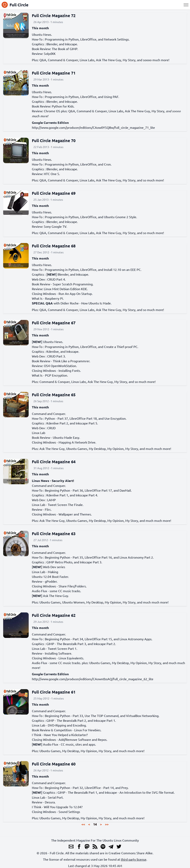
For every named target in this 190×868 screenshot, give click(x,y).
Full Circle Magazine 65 (54, 395)
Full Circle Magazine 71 (54, 73)
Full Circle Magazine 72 (54, 15)
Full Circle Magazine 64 (54, 462)
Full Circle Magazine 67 (54, 323)
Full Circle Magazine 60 (54, 764)
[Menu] (186, 5)
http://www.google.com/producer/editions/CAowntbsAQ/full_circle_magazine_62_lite (93, 679)
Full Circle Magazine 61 (54, 692)
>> (107, 824)
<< (83, 824)
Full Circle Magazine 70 (54, 140)
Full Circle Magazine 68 (54, 246)
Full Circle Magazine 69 (54, 193)
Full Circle (15, 5)
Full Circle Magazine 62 (54, 615)
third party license (134, 859)
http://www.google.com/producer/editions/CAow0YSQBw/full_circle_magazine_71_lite (93, 127)
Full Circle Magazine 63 (54, 534)
